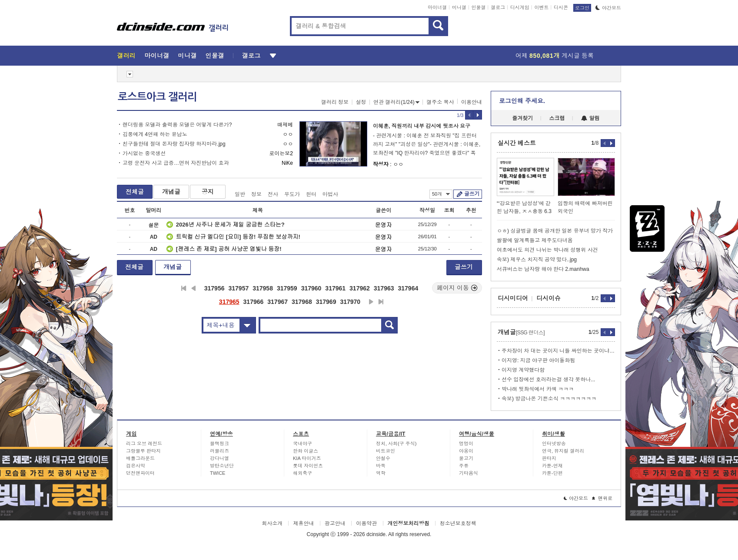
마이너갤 (437, 7)
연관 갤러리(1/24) (396, 102)
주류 (464, 466)
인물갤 (479, 7)
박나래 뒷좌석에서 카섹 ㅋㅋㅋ (538, 389)
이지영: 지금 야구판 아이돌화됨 (538, 360)
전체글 (135, 192)
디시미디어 (513, 298)
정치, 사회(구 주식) (396, 443)
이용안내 (472, 102)
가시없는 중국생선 (144, 153)
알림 (590, 118)
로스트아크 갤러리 (157, 97)
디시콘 (561, 7)
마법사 (330, 194)
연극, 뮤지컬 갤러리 (563, 451)
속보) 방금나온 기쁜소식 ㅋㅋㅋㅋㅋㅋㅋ (549, 399)
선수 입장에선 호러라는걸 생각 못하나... (548, 380)
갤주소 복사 (440, 102)
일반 (240, 194)
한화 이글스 (306, 451)
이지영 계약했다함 (523, 370)
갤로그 (498, 7)
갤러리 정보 (335, 102)
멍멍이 (466, 443)
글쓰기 (472, 194)
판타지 (549, 458)
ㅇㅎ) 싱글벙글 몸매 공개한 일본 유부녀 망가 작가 (555, 231)
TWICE (218, 473)
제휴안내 (303, 523)
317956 (214, 288)
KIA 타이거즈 (307, 458)
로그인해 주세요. (522, 101)
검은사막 (136, 466)
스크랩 (557, 118)
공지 (208, 192)
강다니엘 (219, 458)
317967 (278, 302)
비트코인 (386, 451)
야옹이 (466, 451)
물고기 (466, 458)
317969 (326, 302)
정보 (256, 194)
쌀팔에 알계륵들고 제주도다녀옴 (535, 240)
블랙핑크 (219, 443)
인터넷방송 (554, 443)
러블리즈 (219, 451)
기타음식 (469, 473)
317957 (238, 288)
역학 (381, 473)
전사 (273, 194)
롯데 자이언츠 (308, 466)
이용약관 (366, 523)
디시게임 (520, 7)
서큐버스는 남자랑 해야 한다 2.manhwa (543, 269)
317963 (384, 288)
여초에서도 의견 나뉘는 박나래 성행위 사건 (547, 250)
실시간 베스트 (517, 143)
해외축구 (303, 473)
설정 (361, 102)
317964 (408, 288)
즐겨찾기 (522, 118)
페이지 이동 (457, 288)
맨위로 (602, 498)
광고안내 (335, 523)
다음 (371, 302)
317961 (335, 288)
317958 (263, 288)
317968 (302, 302)
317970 (350, 302)
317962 (360, 288)
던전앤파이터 (140, 473)
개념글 (171, 192)
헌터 (311, 194)
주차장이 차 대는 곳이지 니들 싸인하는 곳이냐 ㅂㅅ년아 (558, 351)
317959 (287, 288)
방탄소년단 (222, 466)
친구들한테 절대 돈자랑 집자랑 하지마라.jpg (174, 144)
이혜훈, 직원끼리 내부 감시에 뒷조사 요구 (422, 126)
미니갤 (459, 7)
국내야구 (303, 443)
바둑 (381, 466)
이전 (193, 288)
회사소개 (272, 523)
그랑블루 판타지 (143, 451)
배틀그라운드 (140, 458)
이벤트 (541, 7)
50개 (441, 194)
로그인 (582, 8)
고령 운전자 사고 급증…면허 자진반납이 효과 (176, 163)
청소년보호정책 (458, 523)
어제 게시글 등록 (555, 56)
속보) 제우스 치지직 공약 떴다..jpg (537, 260)
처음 (184, 288)
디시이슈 (549, 298)
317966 (254, 302)
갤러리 (126, 56)
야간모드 (608, 8)
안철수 (383, 458)
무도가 (292, 194)
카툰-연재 (552, 466)
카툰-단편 (552, 473)
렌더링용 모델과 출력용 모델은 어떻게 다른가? (177, 125)
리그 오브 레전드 (144, 443)
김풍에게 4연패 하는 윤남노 (155, 134)
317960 (311, 288)
